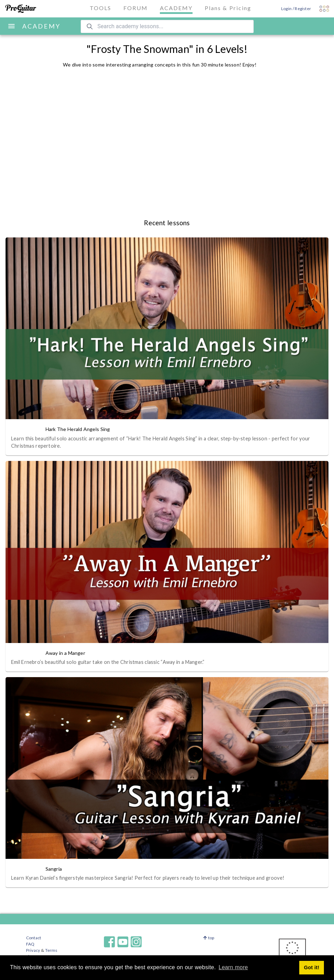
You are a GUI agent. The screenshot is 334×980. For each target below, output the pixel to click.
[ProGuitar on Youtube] (123, 942)
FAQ (30, 944)
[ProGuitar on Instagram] (141, 942)
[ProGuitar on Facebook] (109, 942)
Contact (34, 938)
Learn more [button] (233, 967)
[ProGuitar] (21, 9)
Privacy (33, 950)
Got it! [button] (312, 967)
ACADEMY (41, 26)
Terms (51, 950)
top (209, 938)
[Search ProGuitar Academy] (167, 26)
